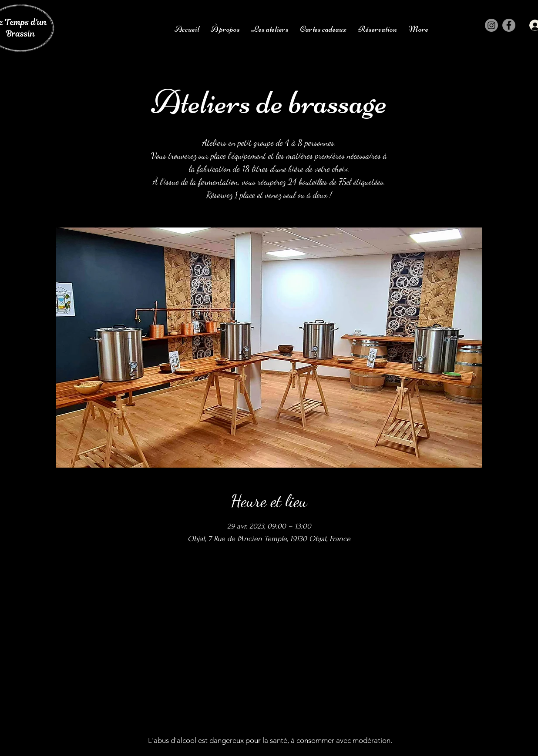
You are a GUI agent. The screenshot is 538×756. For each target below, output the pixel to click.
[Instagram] (491, 25)
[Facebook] (509, 25)
